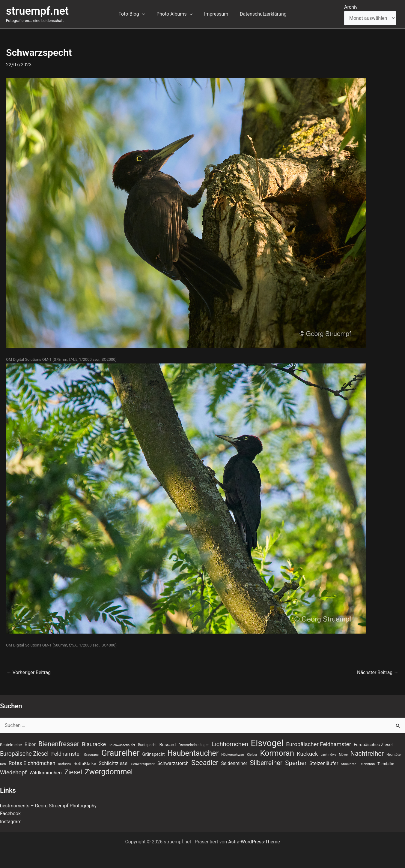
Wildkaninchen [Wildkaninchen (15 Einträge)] (46, 773)
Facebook (10, 814)
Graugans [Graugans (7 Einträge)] (91, 755)
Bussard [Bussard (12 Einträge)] (167, 744)
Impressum (215, 14)
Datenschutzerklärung (260, 14)
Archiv (351, 7)
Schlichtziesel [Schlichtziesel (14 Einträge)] (113, 763)
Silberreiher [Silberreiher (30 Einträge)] (266, 763)
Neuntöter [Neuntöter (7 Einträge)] (394, 755)
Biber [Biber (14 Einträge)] (30, 744)
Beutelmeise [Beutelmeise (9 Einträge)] (11, 744)
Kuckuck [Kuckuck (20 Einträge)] (307, 754)
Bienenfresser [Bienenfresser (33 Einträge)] (59, 743)
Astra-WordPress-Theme (254, 842)
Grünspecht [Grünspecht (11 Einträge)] (154, 754)
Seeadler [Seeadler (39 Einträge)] (205, 763)
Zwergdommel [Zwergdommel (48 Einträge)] (109, 772)
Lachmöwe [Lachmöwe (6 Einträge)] (328, 755)
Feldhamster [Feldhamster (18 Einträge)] (66, 754)
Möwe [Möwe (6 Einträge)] (343, 755)
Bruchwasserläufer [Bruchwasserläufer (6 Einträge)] (122, 745)
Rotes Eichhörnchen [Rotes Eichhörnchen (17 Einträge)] (32, 763)
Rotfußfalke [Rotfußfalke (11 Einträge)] (85, 764)
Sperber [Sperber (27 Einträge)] (296, 763)
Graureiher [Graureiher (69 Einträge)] (121, 753)
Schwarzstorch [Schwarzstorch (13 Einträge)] (173, 763)
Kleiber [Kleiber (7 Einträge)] (252, 755)
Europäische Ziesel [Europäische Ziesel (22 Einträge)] (24, 754)
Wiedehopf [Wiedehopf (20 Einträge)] (13, 773)
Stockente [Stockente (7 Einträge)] (348, 764)
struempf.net (37, 11)
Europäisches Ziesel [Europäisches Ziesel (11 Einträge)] (373, 744)
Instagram (11, 822)
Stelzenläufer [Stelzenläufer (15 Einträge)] (324, 763)
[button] (145, 14)
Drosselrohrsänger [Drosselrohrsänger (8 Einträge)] (194, 745)
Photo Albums (175, 14)
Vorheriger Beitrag (29, 673)
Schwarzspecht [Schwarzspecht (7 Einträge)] (143, 764)
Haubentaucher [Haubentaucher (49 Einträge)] (193, 753)
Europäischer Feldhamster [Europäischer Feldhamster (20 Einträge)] (319, 744)
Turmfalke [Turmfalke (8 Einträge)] (386, 764)
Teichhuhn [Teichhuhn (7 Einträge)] (367, 764)
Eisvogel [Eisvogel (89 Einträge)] (267, 743)
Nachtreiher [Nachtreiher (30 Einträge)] (367, 753)
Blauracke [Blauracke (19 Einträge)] (94, 744)
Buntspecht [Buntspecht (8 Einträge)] (147, 745)
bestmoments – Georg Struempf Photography (49, 806)
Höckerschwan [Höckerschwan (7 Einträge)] (233, 755)
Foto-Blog (135, 14)
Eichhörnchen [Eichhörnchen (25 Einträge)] (230, 744)
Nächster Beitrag (378, 673)
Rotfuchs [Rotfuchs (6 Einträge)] (65, 764)
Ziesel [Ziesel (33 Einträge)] (73, 772)
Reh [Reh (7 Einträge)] (3, 764)
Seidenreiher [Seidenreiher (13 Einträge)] (234, 763)
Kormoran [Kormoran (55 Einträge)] (277, 753)
